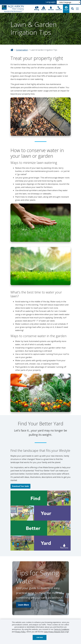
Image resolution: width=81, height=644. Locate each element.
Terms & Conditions (62, 629)
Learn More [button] (23, 605)
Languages (51, 2)
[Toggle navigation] (77, 9)
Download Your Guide (20, 486)
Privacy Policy (20, 632)
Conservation (22, 50)
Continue (40, 637)
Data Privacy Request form (54, 632)
